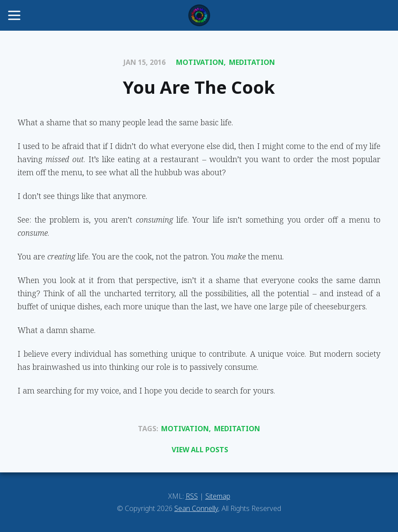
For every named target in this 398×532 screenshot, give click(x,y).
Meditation (252, 62)
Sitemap (218, 496)
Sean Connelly (196, 508)
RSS (192, 496)
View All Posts (200, 450)
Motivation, (201, 62)
